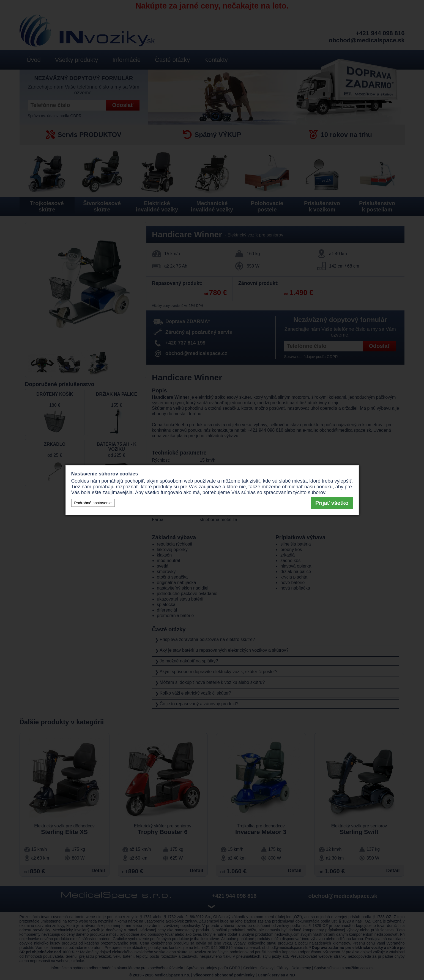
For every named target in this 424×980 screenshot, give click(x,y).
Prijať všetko (332, 503)
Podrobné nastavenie (93, 503)
